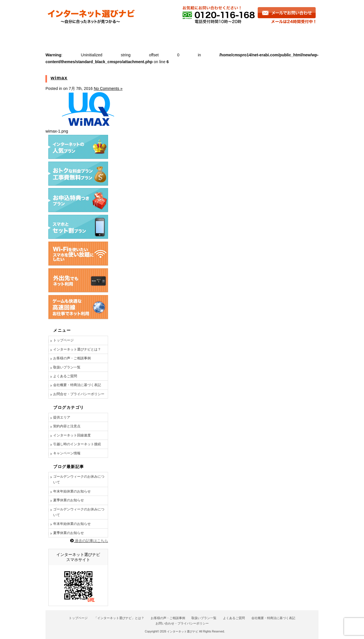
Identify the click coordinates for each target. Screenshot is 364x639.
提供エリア (62, 417)
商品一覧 (183, 35)
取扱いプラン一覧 (67, 367)
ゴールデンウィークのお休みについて (79, 479)
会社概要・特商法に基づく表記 (77, 385)
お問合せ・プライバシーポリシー (79, 394)
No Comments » (108, 88)
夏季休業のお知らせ (69, 500)
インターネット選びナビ (183, 631)
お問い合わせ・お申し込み (288, 35)
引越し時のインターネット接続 (77, 444)
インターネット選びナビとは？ (77, 349)
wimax (59, 78)
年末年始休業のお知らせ (72, 491)
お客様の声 (136, 35)
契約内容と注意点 (67, 426)
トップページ (63, 340)
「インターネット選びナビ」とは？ (119, 618)
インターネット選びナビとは (80, 35)
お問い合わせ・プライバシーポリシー (182, 623)
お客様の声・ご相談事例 (72, 358)
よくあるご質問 (233, 35)
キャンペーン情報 (67, 453)
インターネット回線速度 (72, 435)
